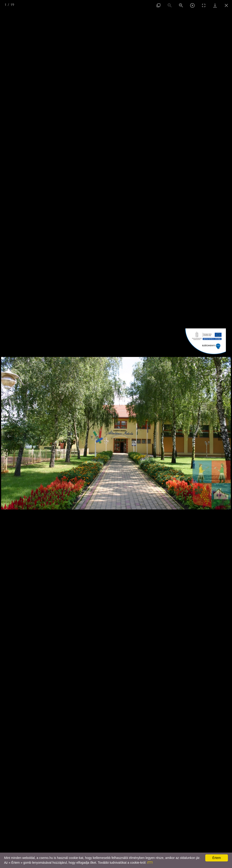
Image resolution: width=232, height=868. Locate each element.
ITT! (150, 863)
